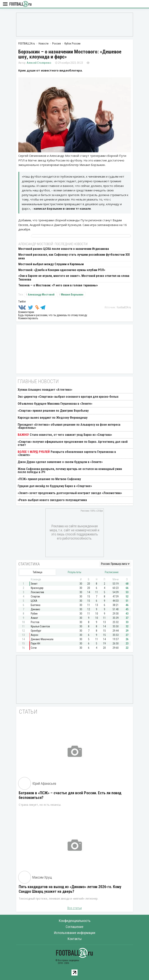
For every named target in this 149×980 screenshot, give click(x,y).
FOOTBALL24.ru (20, 4)
